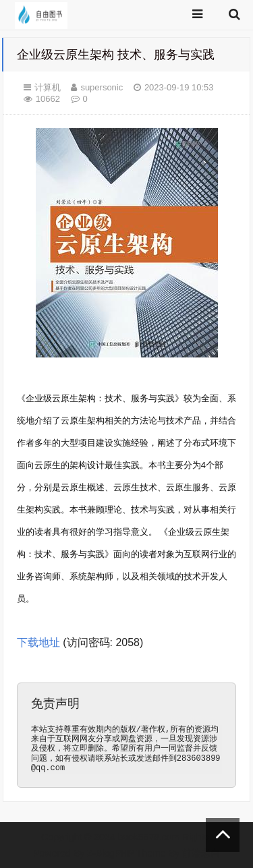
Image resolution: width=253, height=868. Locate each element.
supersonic (102, 87)
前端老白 (201, 853)
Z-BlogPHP (111, 853)
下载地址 (38, 642)
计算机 (48, 87)
